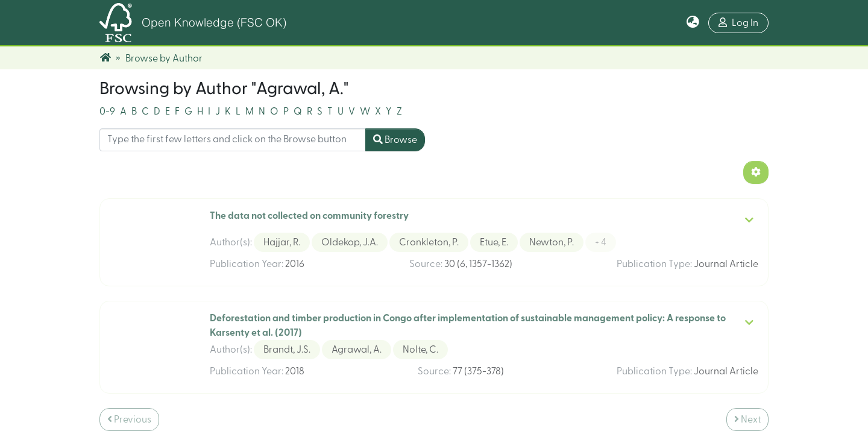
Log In (738, 23)
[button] (693, 23)
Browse (395, 121)
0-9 (107, 93)
